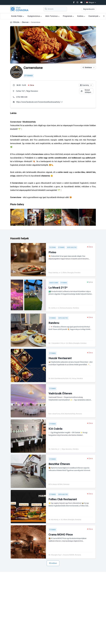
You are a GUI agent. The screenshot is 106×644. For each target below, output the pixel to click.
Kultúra (81, 16)
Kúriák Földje (18, 16)
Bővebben (53, 563)
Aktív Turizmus (52, 16)
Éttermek (25, 22)
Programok (68, 16)
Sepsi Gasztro (72, 247)
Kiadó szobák (54, 283)
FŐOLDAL (16, 22)
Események (94, 16)
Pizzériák (53, 247)
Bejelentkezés (89, 9)
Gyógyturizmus (35, 16)
